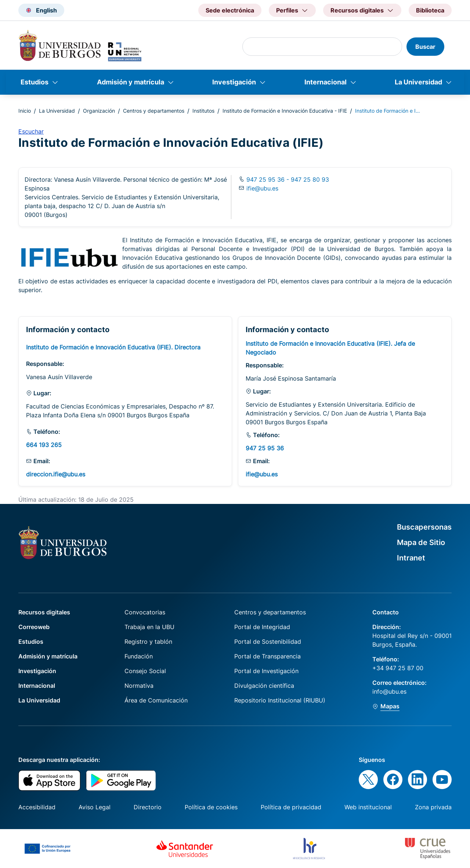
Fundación (139, 656)
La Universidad (418, 82)
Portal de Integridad (262, 627)
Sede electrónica (230, 10)
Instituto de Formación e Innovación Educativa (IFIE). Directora (113, 347)
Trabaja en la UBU (149, 627)
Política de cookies (211, 807)
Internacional (326, 82)
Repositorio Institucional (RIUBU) (280, 700)
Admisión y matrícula (131, 82)
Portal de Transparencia (267, 656)
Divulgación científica (264, 686)
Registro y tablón (148, 642)
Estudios (35, 82)
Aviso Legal (95, 807)
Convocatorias (145, 612)
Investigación (234, 82)
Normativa (139, 686)
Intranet (411, 558)
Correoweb (34, 627)
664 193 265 (44, 445)
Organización (99, 111)
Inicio (25, 111)
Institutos (203, 111)
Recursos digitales (44, 612)
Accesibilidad (37, 807)
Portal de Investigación (266, 671)
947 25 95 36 (265, 448)
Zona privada (433, 807)
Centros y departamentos (154, 111)
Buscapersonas (424, 527)
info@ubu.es (389, 691)
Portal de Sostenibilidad (268, 642)
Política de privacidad (291, 807)
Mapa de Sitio (421, 542)
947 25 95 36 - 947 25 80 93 (287, 179)
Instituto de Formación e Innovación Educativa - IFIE (285, 111)
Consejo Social (145, 671)
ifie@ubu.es (262, 188)
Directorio (148, 807)
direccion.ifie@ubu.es (56, 474)
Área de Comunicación (156, 700)
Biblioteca (430, 10)
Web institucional (368, 807)
